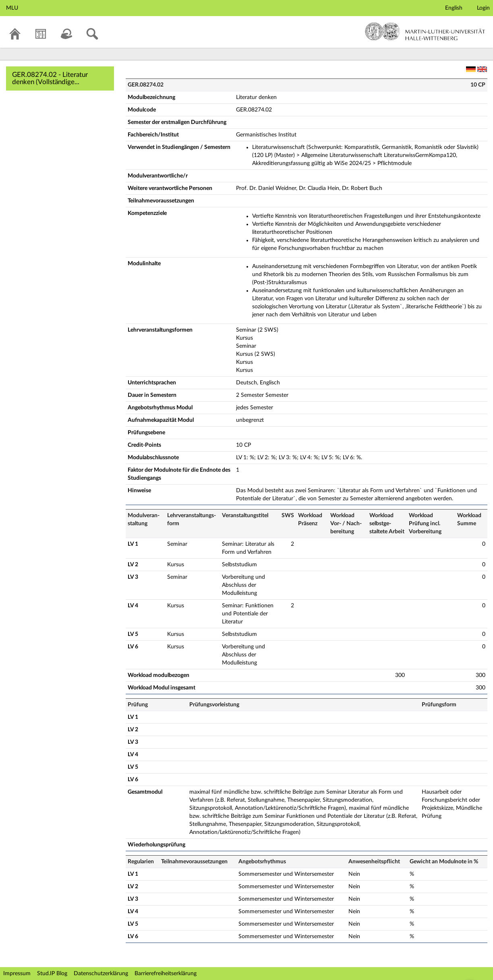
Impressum (17, 974)
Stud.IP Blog (52, 974)
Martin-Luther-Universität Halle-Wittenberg (425, 31)
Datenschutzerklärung (101, 974)
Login (483, 8)
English (454, 8)
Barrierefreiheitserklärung (166, 974)
